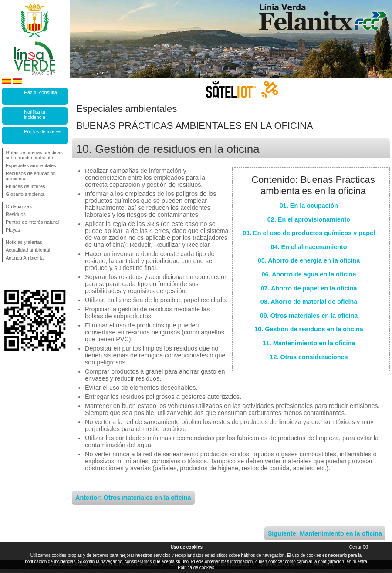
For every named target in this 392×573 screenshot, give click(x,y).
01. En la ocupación (309, 206)
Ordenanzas (19, 206)
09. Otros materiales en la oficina (309, 316)
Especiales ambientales (31, 165)
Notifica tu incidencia (35, 115)
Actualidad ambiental (28, 250)
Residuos (16, 214)
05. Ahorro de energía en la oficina (309, 260)
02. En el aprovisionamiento (309, 219)
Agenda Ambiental (25, 258)
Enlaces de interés (25, 186)
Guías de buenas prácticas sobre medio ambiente (34, 155)
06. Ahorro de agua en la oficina (309, 274)
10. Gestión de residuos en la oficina (309, 329)
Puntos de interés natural (32, 222)
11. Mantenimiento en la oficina (309, 343)
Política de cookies (196, 568)
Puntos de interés (43, 131)
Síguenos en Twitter (22, 276)
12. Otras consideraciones (309, 357)
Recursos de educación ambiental (31, 176)
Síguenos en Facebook (7, 276)
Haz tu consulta (41, 92)
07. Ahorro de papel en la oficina (309, 288)
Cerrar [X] (359, 547)
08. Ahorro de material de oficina (309, 302)
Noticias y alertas (24, 242)
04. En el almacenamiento (309, 247)
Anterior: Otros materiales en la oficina (133, 498)
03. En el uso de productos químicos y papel (309, 233)
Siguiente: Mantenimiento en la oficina (325, 533)
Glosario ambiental (26, 194)
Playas (13, 230)
